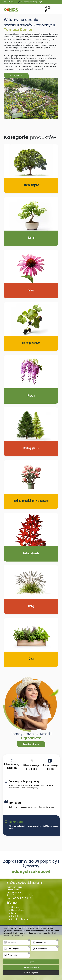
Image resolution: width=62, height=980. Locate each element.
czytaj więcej (16, 75)
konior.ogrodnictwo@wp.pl (31, 2)
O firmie (15, 907)
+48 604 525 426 (21, 898)
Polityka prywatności (16, 935)
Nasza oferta (18, 910)
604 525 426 (9, 2)
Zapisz (31, 962)
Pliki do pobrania (19, 919)
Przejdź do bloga (31, 744)
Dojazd (15, 913)
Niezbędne (12, 942)
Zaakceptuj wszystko (31, 967)
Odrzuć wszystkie (31, 973)
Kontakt (15, 916)
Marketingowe (13, 949)
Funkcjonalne (41, 949)
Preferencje (12, 955)
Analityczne (41, 942)
